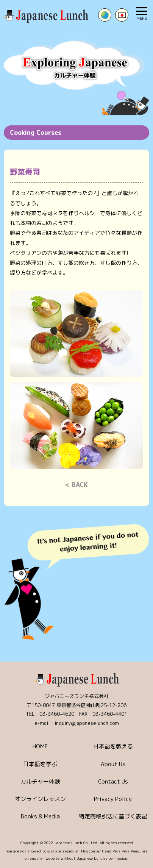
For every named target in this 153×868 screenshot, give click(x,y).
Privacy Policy (113, 799)
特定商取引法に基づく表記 (113, 816)
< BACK (76, 485)
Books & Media (40, 816)
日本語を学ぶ (40, 764)
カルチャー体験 (40, 781)
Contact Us (113, 781)
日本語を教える (113, 746)
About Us (113, 764)
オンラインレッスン (40, 799)
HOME (40, 746)
